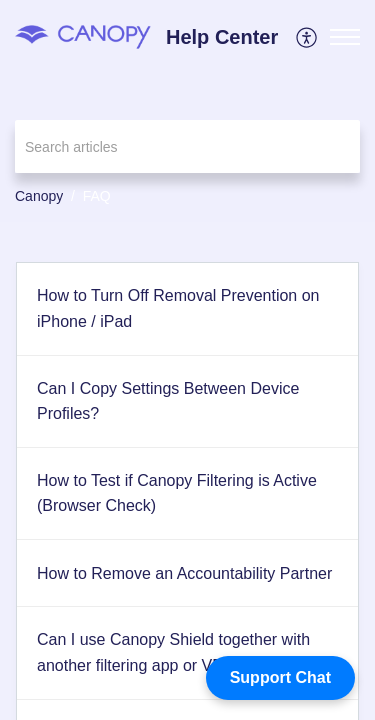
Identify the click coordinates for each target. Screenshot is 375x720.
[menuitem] (307, 37)
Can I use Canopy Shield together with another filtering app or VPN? (173, 652)
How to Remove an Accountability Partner (184, 573)
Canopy (39, 196)
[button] (307, 37)
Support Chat (280, 677)
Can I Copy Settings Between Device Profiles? (168, 401)
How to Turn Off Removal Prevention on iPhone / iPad (178, 308)
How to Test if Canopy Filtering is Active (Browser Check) (177, 493)
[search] (187, 146)
